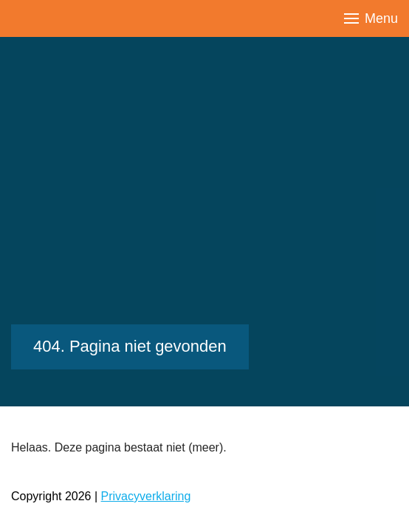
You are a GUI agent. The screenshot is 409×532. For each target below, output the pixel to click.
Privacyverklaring (146, 496)
